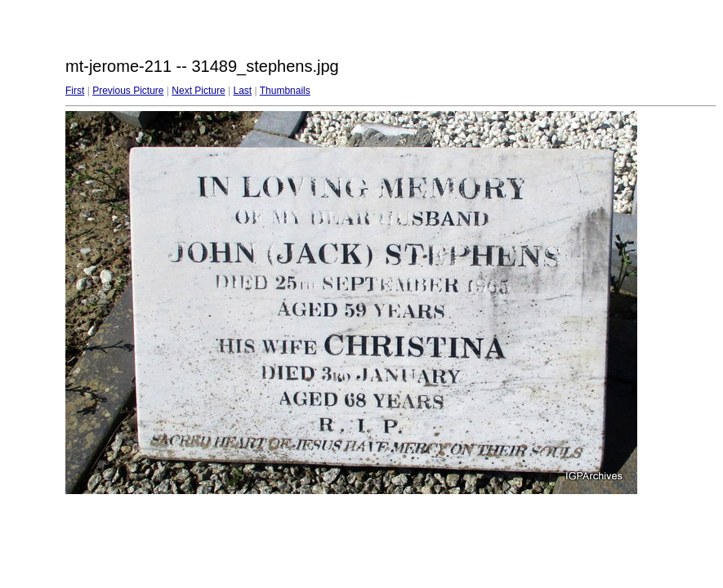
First (75, 91)
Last (242, 91)
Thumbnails (285, 91)
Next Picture (198, 91)
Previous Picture (128, 91)
